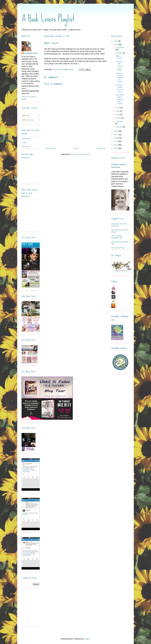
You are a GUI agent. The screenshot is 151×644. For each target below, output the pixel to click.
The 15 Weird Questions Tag (117, 237)
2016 (116, 138)
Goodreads (26, 139)
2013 (116, 148)
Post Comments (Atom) (81, 154)
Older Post (101, 148)
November (120, 48)
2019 (116, 45)
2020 (116, 41)
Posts (26, 116)
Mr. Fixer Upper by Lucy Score (120, 88)
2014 (116, 145)
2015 (116, 141)
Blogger (87, 639)
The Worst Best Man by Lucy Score (120, 99)
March (119, 118)
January (119, 127)
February (120, 121)
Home (76, 148)
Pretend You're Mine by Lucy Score (120, 78)
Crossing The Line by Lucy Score (119, 66)
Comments (28, 120)
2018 (116, 131)
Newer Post (51, 148)
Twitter (24, 143)
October (119, 53)
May (118, 111)
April (118, 114)
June (118, 108)
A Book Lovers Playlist (48, 18)
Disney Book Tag (118, 248)
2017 (116, 135)
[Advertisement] (37, 608)
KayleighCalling (31, 53)
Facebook (25, 146)
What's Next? (119, 57)
